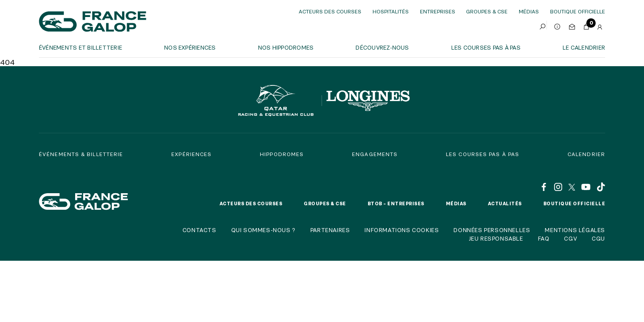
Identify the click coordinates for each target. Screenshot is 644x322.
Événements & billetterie (81, 154)
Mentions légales (575, 230)
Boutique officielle (574, 203)
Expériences (191, 154)
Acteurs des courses (330, 11)
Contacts (199, 230)
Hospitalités (391, 11)
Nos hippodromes (286, 47)
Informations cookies (402, 230)
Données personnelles (492, 230)
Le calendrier (584, 47)
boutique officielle (578, 11)
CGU (598, 238)
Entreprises (438, 11)
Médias (529, 11)
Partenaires (330, 230)
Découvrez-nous (382, 47)
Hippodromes (282, 154)
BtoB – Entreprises (396, 203)
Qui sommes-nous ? (263, 230)
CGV (570, 238)
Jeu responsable (496, 238)
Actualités (505, 203)
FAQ (544, 238)
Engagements (375, 154)
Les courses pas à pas (486, 47)
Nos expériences (190, 47)
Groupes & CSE (487, 11)
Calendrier (586, 154)
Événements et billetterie (80, 47)
